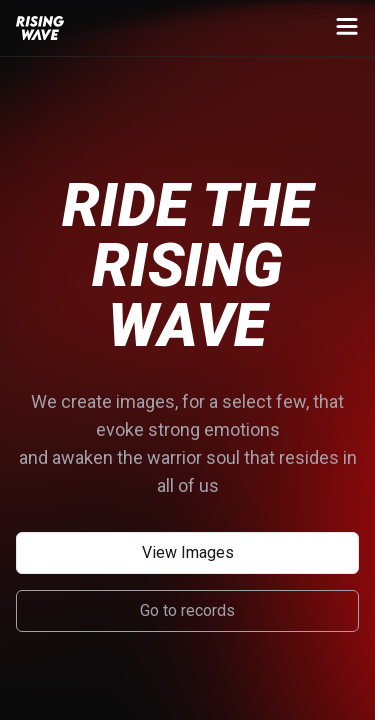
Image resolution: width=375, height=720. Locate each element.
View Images (188, 552)
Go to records (187, 610)
